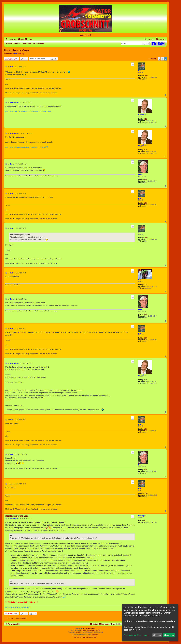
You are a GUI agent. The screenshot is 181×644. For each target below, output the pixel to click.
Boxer (140, 175)
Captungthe (142, 516)
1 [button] (162, 59)
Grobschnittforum (89, 629)
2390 (146, 76)
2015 (146, 285)
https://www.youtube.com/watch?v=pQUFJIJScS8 (26, 147)
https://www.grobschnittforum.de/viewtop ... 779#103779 (28, 111)
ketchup (21, 54)
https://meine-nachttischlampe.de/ (17, 607)
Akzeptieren (169, 635)
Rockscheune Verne (17, 50)
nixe (140, 71)
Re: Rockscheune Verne (17, 516)
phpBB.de (95, 635)
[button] (159, 59)
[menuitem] (21, 39)
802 (146, 119)
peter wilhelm (143, 114)
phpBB (78, 632)
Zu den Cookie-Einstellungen (136, 635)
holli (16, 54)
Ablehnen (157, 635)
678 (146, 179)
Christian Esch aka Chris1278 (90, 630)
